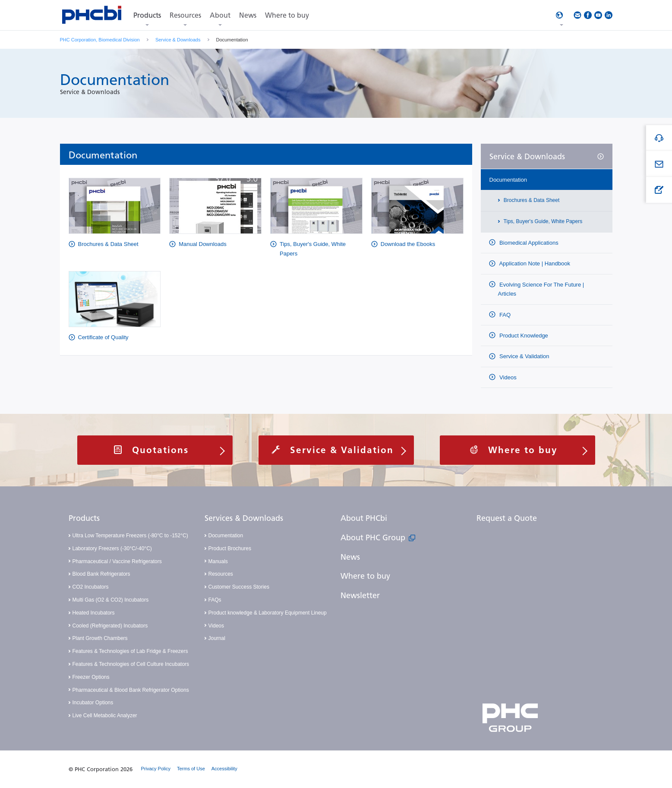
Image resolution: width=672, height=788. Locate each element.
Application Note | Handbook (534, 263)
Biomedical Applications (528, 243)
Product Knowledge (523, 336)
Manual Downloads (203, 244)
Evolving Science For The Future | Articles (541, 289)
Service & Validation (524, 356)
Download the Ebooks (408, 244)
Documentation (508, 180)
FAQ (505, 315)
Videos (507, 377)
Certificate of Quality (103, 337)
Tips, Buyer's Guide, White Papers (313, 249)
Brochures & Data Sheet (108, 244)
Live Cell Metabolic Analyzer (105, 716)
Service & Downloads (178, 40)
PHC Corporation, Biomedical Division (100, 40)
